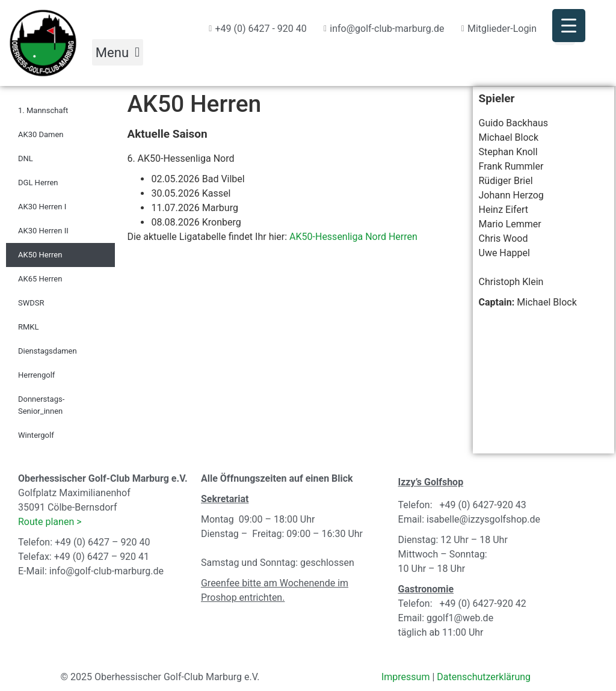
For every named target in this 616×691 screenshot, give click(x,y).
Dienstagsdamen (48, 351)
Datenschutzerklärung (484, 677)
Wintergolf (36, 435)
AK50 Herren (40, 255)
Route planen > (50, 522)
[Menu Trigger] (569, 26)
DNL (26, 158)
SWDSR (31, 303)
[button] (117, 52)
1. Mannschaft (43, 110)
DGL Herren (38, 183)
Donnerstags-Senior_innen (41, 405)
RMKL (29, 327)
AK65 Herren (40, 279)
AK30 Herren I (42, 207)
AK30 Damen (41, 134)
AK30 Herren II (43, 231)
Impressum (406, 677)
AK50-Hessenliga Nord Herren (353, 237)
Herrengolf (36, 375)
